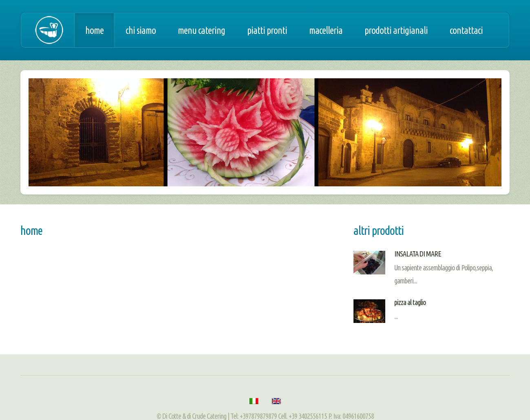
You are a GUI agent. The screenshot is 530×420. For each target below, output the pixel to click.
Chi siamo (141, 30)
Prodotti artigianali (396, 30)
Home (94, 30)
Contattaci (466, 30)
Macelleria (326, 30)
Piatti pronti (267, 30)
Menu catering (201, 30)
